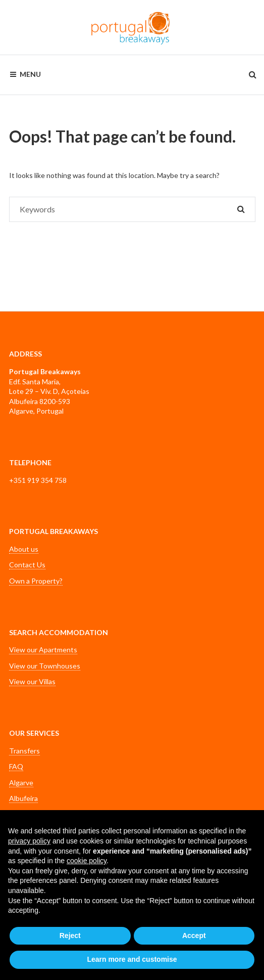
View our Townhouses (45, 666)
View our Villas (32, 681)
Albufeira (23, 798)
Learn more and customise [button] (132, 959)
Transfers (24, 751)
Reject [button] (70, 936)
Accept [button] (194, 936)
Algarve (21, 783)
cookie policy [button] (87, 861)
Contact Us (27, 565)
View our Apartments (43, 650)
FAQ (16, 766)
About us (24, 549)
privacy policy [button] (29, 841)
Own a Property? (36, 581)
